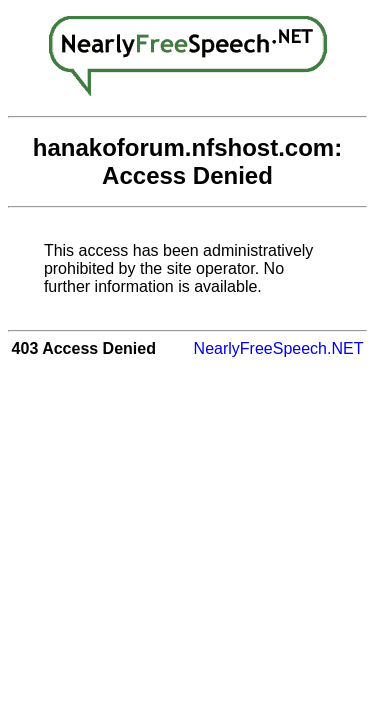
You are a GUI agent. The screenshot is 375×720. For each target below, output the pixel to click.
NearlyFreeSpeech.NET (279, 348)
